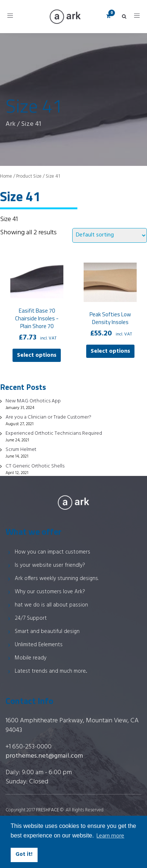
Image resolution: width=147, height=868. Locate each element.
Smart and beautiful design (47, 632)
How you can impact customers (52, 552)
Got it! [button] (24, 855)
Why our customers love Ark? (50, 592)
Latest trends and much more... (51, 671)
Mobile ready (31, 658)
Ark (10, 124)
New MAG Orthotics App (33, 401)
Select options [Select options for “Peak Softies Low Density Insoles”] (110, 351)
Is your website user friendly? (50, 565)
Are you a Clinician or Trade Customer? (48, 417)
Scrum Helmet (21, 450)
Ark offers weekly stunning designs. (57, 579)
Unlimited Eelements (39, 645)
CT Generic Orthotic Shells (35, 466)
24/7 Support (31, 618)
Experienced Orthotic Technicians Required (54, 433)
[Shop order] (110, 235)
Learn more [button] (110, 836)
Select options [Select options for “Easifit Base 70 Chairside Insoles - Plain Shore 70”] (37, 355)
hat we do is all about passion (51, 605)
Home (6, 176)
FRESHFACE (48, 810)
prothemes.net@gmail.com (44, 756)
